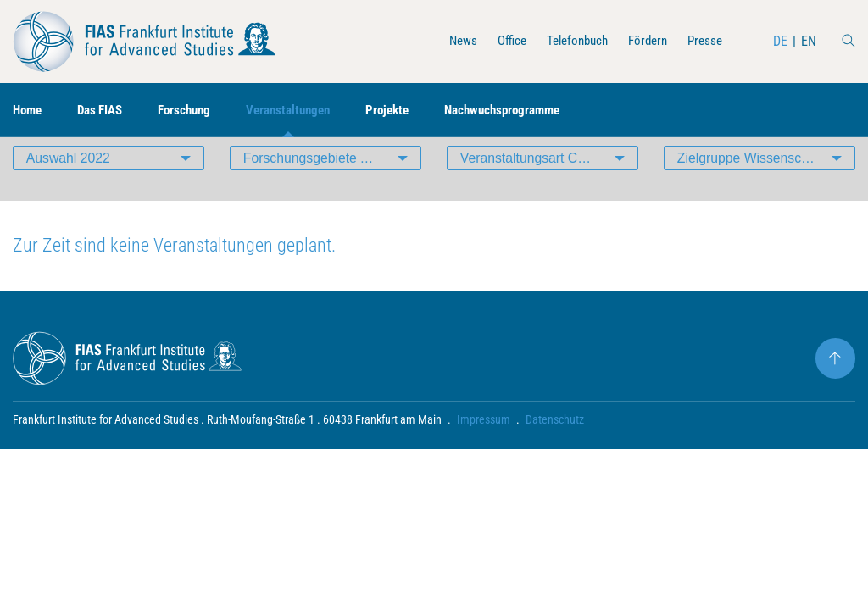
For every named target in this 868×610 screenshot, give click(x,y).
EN (809, 41)
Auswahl (69, 182)
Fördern (643, 41)
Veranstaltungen (304, 111)
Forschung (195, 111)
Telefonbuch (568, 41)
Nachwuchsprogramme (529, 111)
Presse (704, 41)
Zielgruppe (759, 182)
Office (499, 41)
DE (780, 41)
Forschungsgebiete (314, 182)
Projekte (408, 111)
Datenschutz (555, 446)
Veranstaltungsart (549, 182)
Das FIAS (106, 111)
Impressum (484, 446)
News (448, 41)
